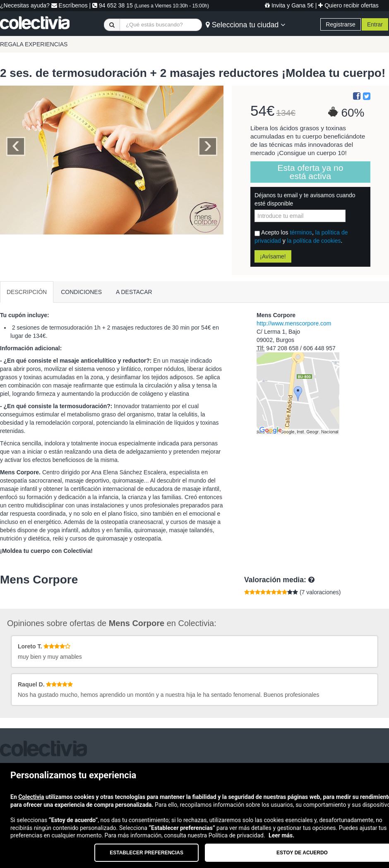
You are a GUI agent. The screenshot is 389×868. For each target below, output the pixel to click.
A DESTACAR (134, 292)
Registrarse (341, 24)
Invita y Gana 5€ (289, 5)
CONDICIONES (81, 292)
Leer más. (281, 835)
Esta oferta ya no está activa (311, 172)
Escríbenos (70, 5)
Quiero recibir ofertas (348, 5)
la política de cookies (314, 241)
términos (301, 232)
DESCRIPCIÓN (27, 292)
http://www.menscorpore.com (294, 323)
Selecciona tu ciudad (245, 25)
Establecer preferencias (146, 853)
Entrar (375, 24)
